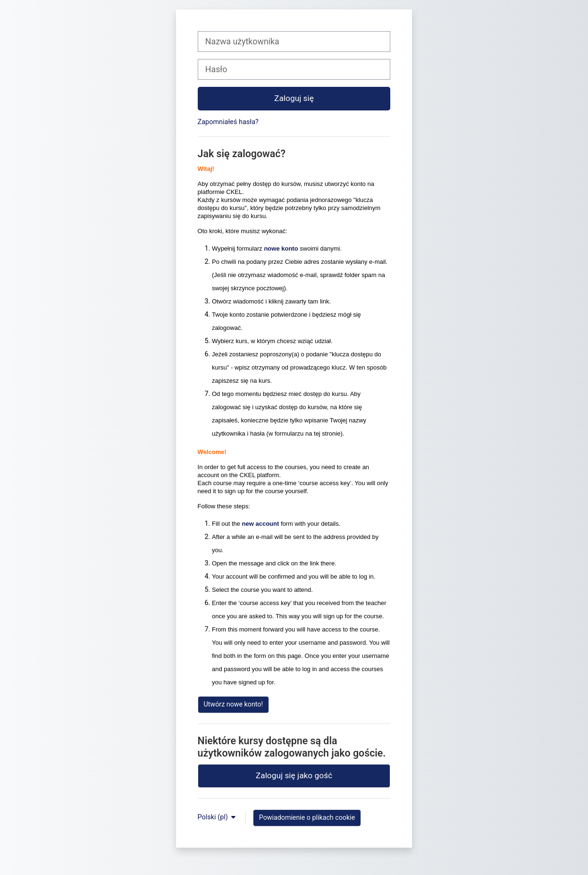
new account (261, 524)
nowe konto (281, 248)
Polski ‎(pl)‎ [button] (214, 817)
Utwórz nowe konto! (234, 704)
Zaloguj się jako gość (294, 775)
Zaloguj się (294, 98)
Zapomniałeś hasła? (228, 122)
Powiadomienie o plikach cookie (307, 817)
